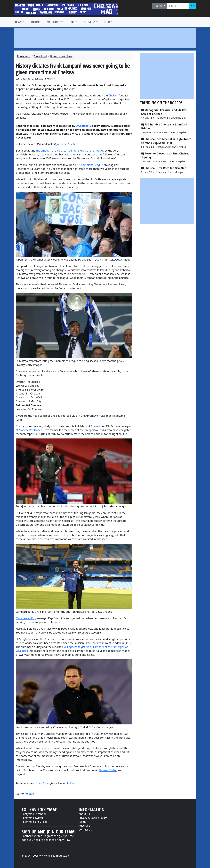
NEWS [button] (19, 22)
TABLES (73, 22)
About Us (84, 814)
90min (30, 794)
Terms (82, 822)
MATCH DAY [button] (54, 22)
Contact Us (85, 830)
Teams (159, 6)
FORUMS (36, 22)
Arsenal (95, 426)
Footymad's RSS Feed (35, 822)
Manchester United (31, 430)
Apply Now (63, 840)
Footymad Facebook (34, 814)
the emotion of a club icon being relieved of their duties (70, 151)
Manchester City (26, 618)
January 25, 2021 (67, 144)
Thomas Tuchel (108, 770)
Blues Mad (40, 56)
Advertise (84, 826)
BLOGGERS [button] (90, 22)
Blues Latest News (61, 56)
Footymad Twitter (32, 818)
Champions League (91, 165)
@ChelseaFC (84, 126)
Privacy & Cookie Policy (93, 818)
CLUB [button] (107, 22)
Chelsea (113, 95)
